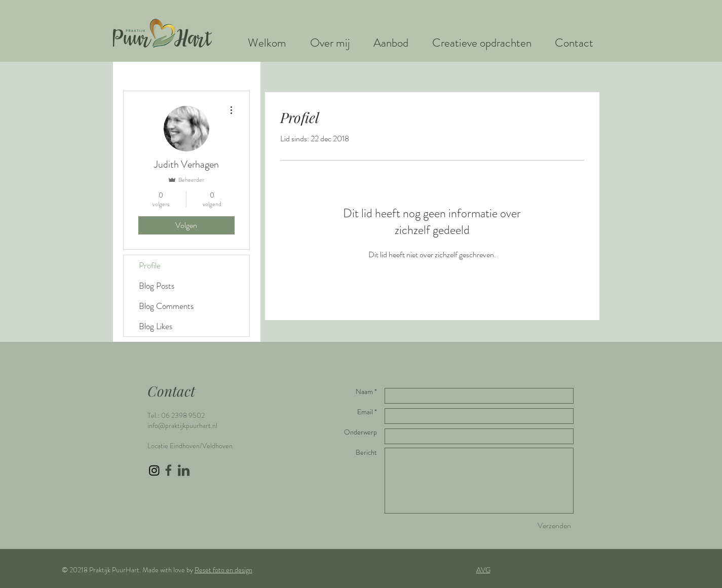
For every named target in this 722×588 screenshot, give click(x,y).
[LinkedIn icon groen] (184, 470)
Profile (150, 265)
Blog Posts (157, 286)
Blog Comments (166, 306)
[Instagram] (154, 470)
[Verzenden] (554, 526)
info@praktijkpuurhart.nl (182, 425)
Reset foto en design (223, 570)
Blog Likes (156, 326)
